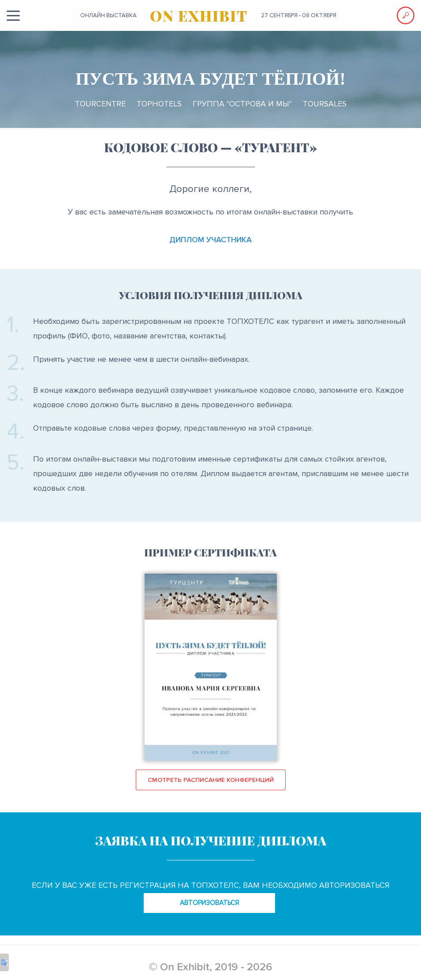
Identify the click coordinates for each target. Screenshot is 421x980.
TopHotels (159, 104)
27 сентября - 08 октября (299, 15)
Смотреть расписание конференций (211, 780)
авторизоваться (209, 903)
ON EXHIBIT (199, 15)
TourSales (325, 104)
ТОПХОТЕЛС (250, 321)
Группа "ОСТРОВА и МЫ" (242, 104)
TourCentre (100, 104)
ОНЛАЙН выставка (108, 15)
